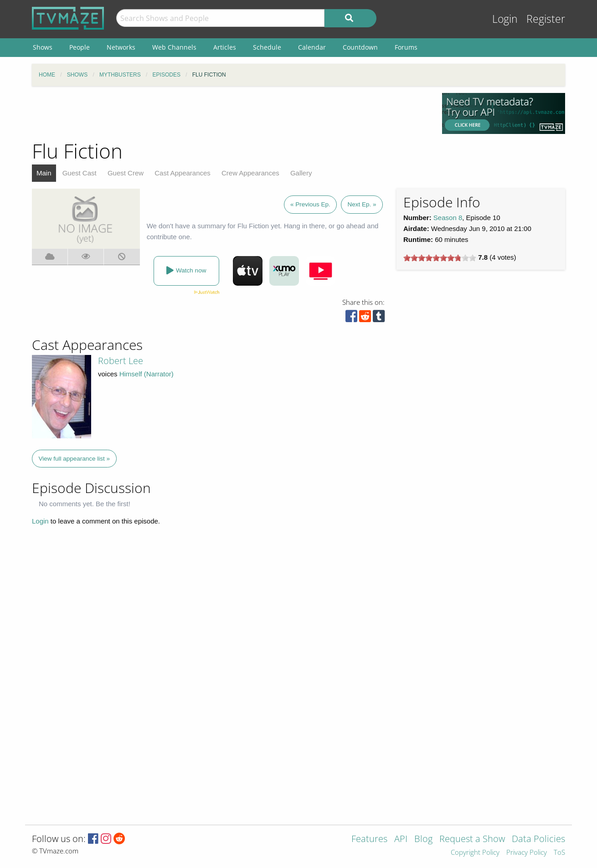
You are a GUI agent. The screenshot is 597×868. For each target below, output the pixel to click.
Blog (423, 840)
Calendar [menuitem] (312, 47)
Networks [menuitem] (121, 47)
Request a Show (472, 840)
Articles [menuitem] (225, 47)
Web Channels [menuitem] (174, 47)
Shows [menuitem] (43, 47)
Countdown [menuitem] (360, 47)
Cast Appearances (183, 173)
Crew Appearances (250, 173)
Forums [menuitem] (406, 47)
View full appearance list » (75, 459)
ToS (559, 853)
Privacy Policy (527, 853)
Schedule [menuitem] (267, 47)
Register (546, 19)
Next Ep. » (362, 204)
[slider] (440, 258)
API (401, 840)
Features (369, 840)
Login (505, 19)
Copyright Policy (475, 853)
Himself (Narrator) (147, 374)
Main (44, 173)
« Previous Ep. (310, 204)
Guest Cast (80, 173)
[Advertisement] (230, 113)
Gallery (301, 173)
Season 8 (448, 218)
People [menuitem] (80, 47)
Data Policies (538, 840)
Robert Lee (121, 361)
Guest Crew (126, 173)
